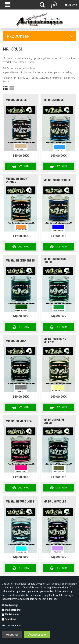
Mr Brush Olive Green (54, 421)
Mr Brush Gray (16, 341)
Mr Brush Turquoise (20, 502)
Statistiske (11, 619)
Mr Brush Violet (55, 502)
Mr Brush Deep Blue (57, 180)
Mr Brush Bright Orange (17, 180)
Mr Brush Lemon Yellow (55, 341)
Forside (7, 78)
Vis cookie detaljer (12, 625)
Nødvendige (12, 605)
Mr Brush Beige (16, 100)
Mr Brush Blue (54, 100)
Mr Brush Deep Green (20, 261)
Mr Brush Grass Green (55, 261)
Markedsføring (13, 610)
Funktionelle (12, 614)
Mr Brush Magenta (19, 421)
